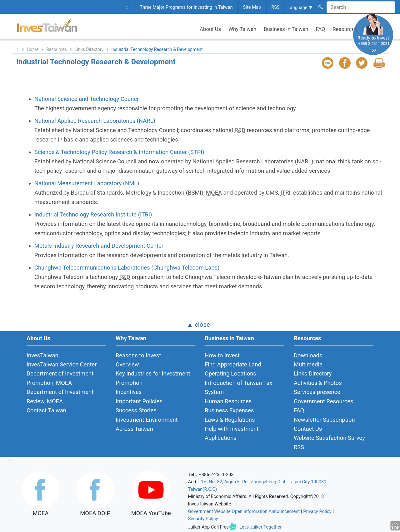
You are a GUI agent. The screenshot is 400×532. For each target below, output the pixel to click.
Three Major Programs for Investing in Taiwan (186, 7)
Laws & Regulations (230, 420)
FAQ (320, 29)
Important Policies (139, 401)
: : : (16, 49)
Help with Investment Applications (232, 433)
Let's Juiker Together (260, 527)
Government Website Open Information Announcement (244, 511)
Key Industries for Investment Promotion (153, 378)
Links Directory (89, 49)
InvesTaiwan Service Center (62, 364)
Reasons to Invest (138, 355)
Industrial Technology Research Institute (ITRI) (93, 214)
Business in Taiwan (286, 29)
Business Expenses (229, 410)
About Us (210, 29)
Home (33, 49)
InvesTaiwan (42, 355)
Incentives (129, 392)
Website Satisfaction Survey (329, 438)
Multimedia (308, 364)
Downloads (308, 355)
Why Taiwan (242, 29)
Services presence (317, 392)
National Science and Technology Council (87, 99)
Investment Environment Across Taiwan (147, 424)
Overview (127, 364)
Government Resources (324, 401)
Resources (345, 29)
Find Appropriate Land (233, 364)
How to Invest (222, 355)
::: (128, 7)
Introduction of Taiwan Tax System (238, 387)
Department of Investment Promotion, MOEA (60, 378)
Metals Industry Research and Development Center (99, 246)
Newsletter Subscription (324, 420)
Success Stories (136, 410)
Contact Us (308, 429)
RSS (275, 7)
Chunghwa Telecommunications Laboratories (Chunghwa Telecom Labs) (127, 268)
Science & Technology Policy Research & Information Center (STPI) (119, 152)
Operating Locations (230, 373)
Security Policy (203, 519)
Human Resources (228, 401)
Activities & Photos (318, 383)
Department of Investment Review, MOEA (60, 396)
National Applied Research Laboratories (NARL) (95, 121)
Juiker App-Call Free (209, 527)
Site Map (252, 7)
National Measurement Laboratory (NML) (87, 183)
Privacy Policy (317, 511)
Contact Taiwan (46, 410)
